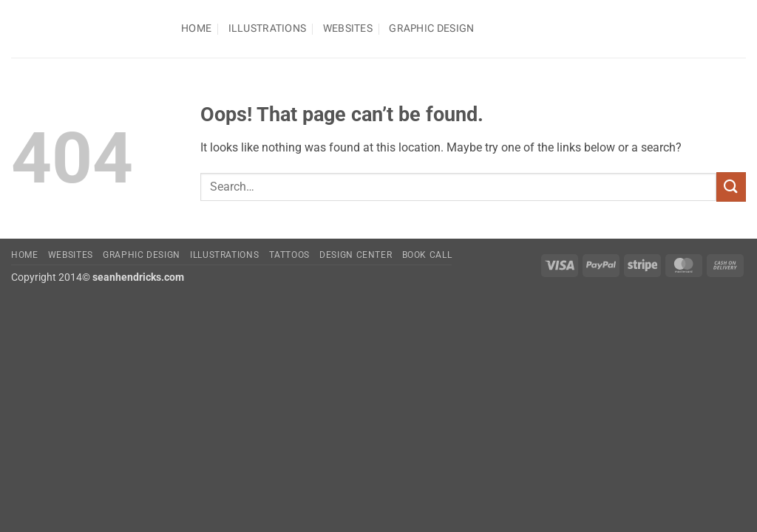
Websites (348, 28)
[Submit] (731, 187)
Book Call (427, 255)
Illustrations (268, 28)
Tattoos (289, 255)
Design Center (356, 255)
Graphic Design (431, 28)
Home (196, 28)
